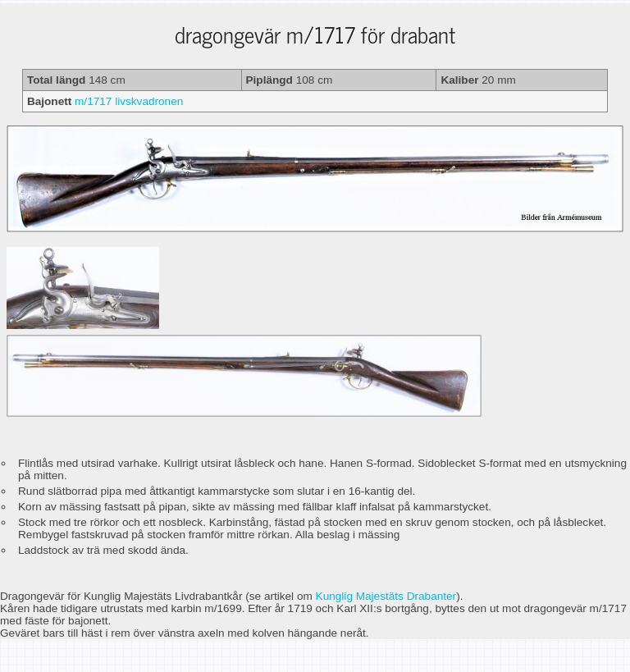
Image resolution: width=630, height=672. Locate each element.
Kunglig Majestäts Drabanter (386, 596)
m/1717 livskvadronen (129, 101)
